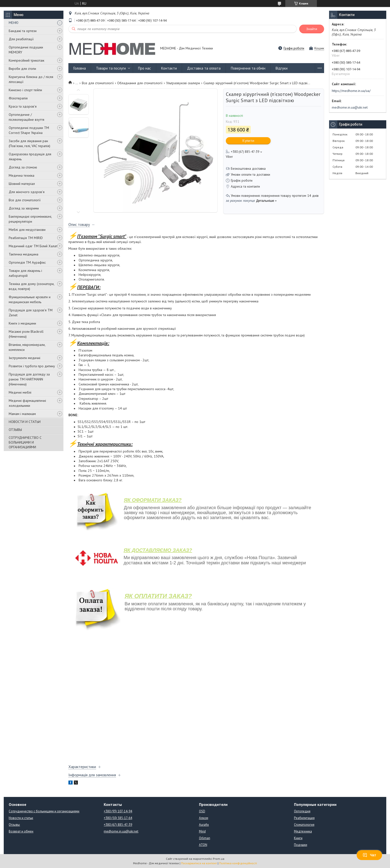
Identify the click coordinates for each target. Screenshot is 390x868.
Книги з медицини (22, 323)
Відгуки (282, 68)
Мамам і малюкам (22, 414)
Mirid (202, 831)
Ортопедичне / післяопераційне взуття (26, 117)
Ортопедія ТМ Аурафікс (27, 262)
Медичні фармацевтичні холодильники (27, 403)
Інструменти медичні (24, 358)
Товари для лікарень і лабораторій (25, 273)
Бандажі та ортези (23, 31)
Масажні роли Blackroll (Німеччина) (26, 334)
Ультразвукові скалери (183, 83)
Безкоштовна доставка (248, 168)
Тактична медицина (24, 254)
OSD (202, 811)
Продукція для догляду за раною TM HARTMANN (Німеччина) (29, 379)
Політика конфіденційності (238, 863)
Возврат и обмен (21, 831)
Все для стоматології (25, 200)
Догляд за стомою (23, 167)
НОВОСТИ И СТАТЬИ (25, 422)
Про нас (145, 68)
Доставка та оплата (204, 68)
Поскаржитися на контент (199, 863)
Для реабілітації (21, 39)
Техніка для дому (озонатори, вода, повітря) (31, 286)
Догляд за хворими (24, 208)
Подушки (301, 845)
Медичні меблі (20, 392)
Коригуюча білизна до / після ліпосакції (31, 79)
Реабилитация (304, 818)
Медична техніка (22, 175)
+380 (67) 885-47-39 (118, 825)
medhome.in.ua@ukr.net (350, 107)
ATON (203, 845)
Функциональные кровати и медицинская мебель (30, 299)
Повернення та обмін (248, 68)
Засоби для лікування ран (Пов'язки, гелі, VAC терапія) (29, 143)
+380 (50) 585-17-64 (118, 818)
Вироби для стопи (22, 69)
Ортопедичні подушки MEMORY (26, 50)
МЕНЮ (14, 23)
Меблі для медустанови (27, 230)
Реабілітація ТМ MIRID (26, 238)
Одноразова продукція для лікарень (30, 157)
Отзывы (14, 825)
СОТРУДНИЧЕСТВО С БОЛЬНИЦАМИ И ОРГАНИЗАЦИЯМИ (25, 442)
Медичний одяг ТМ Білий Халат (33, 246)
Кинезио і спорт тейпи (25, 90)
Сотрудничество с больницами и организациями (44, 811)
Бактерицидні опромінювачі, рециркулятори (30, 219)
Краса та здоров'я (23, 106)
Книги (298, 838)
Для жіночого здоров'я (27, 192)
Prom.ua (219, 859)
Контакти (169, 68)
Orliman (205, 838)
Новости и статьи (21, 818)
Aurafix (204, 825)
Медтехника (303, 831)
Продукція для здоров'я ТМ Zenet (31, 313)
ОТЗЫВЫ (15, 430)
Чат (369, 855)
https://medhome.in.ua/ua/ (351, 91)
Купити (248, 141)
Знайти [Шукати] (312, 29)
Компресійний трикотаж (26, 60)
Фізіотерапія (18, 98)
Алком (204, 818)
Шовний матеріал (22, 184)
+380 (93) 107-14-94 (118, 811)
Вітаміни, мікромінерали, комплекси (27, 347)
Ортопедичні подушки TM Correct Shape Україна (29, 130)
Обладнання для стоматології (140, 83)
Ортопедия (302, 811)
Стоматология (304, 825)
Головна (80, 68)
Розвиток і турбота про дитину (32, 366)
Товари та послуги (111, 68)
